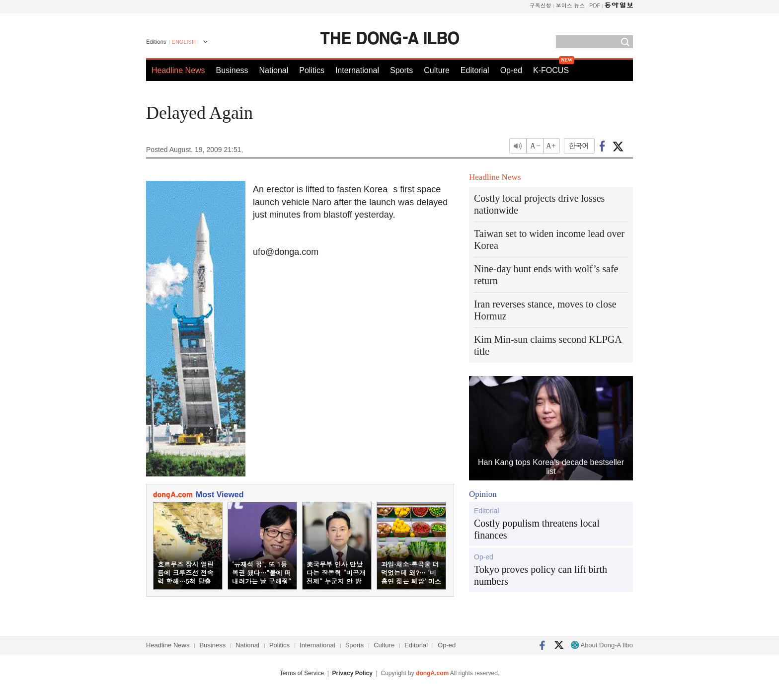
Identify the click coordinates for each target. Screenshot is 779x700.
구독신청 (541, 5)
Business (232, 70)
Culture (437, 70)
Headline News (178, 70)
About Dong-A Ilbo (602, 645)
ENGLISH (184, 42)
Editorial (475, 70)
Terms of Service (302, 673)
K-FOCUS (551, 70)
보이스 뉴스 (571, 5)
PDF (595, 5)
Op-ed (511, 70)
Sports (401, 70)
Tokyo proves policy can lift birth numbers (541, 575)
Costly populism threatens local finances (537, 529)
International (357, 70)
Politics (312, 70)
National (274, 70)
